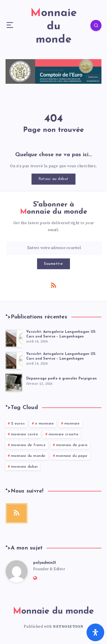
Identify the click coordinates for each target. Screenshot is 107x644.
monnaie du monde (28, 456)
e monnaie (45, 424)
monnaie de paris (72, 445)
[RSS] (54, 285)
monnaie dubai (24, 467)
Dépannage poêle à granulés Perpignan (62, 379)
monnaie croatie (64, 434)
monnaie (72, 424)
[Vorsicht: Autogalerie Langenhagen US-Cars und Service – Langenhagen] (14, 338)
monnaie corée (25, 434)
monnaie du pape (72, 456)
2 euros (18, 424)
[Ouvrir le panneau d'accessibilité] (95, 632)
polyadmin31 (45, 563)
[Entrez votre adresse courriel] (54, 248)
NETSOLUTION (68, 627)
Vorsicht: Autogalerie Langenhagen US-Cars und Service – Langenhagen (61, 334)
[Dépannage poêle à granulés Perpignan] (14, 383)
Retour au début (53, 179)
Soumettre (53, 264)
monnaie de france (28, 445)
